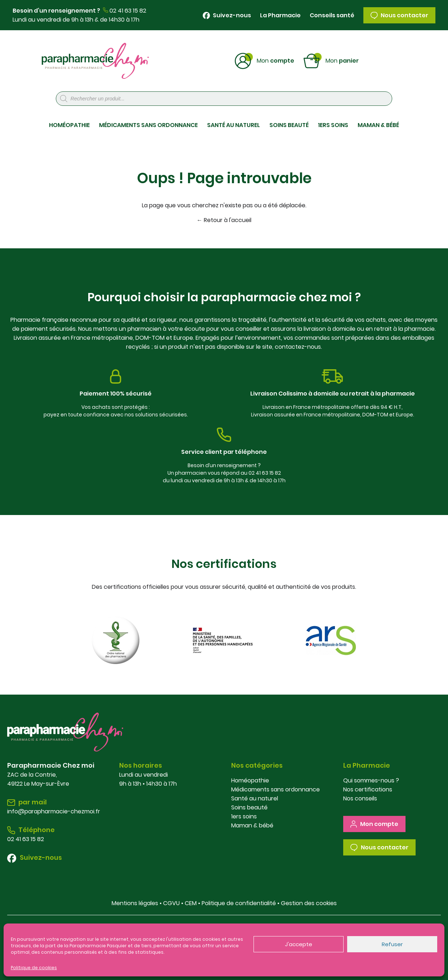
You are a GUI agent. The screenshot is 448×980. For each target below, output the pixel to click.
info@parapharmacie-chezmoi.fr (54, 811)
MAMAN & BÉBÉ (378, 125)
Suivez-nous (227, 15)
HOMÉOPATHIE (69, 125)
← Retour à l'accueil (224, 220)
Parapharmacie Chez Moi (95, 61)
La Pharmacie (280, 15)
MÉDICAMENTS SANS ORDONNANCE (148, 125)
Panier (342, 60)
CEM (191, 903)
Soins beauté (249, 807)
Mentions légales (135, 903)
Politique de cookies (34, 968)
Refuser (392, 944)
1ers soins (244, 816)
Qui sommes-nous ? (371, 780)
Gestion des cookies (309, 903)
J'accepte (299, 944)
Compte (275, 60)
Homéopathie (250, 780)
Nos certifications (368, 789)
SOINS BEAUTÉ (289, 125)
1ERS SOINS (333, 125)
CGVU (171, 903)
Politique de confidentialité (239, 903)
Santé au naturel (255, 798)
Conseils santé (332, 15)
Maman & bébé (252, 825)
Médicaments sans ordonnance (275, 789)
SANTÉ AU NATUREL (234, 125)
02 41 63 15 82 (128, 11)
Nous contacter (399, 15)
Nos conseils (360, 798)
